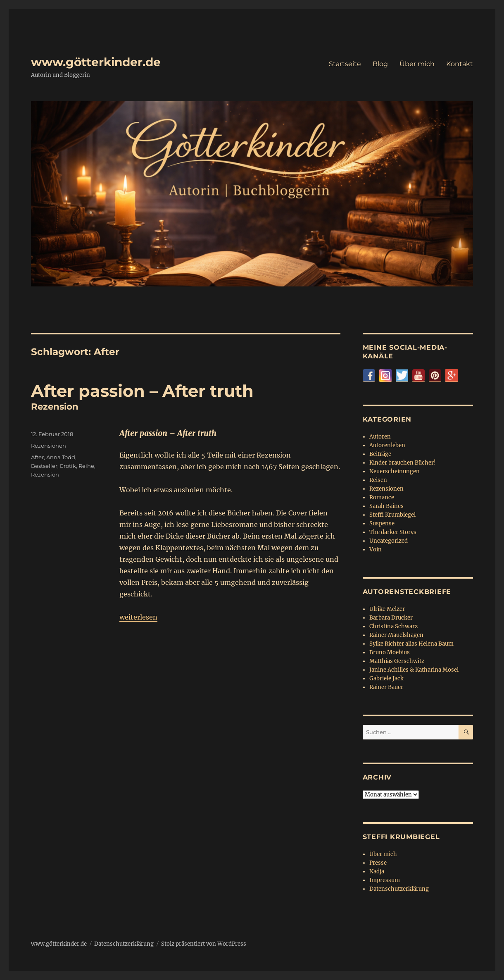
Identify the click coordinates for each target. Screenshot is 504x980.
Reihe (86, 466)
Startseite (345, 64)
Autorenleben (387, 445)
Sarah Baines (386, 506)
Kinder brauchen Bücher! (403, 463)
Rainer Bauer (386, 687)
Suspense (382, 523)
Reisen (378, 480)
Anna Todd (61, 457)
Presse (378, 863)
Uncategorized (389, 541)
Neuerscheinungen (395, 471)
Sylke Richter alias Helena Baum (411, 644)
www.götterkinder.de (96, 62)
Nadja (377, 872)
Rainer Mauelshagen (396, 635)
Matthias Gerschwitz (397, 661)
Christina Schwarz (393, 626)
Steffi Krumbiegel (392, 515)
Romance (382, 497)
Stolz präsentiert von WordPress (204, 944)
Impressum (385, 880)
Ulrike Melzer (387, 609)
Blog (380, 64)
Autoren (380, 437)
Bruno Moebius (390, 652)
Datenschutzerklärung (399, 889)
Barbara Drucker (391, 618)
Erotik (68, 466)
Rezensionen (49, 446)
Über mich (417, 64)
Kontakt (460, 64)
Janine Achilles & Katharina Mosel (414, 670)
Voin (376, 550)
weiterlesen (138, 617)
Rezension (45, 475)
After (37, 457)
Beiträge (380, 454)
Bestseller (44, 466)
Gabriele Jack (386, 678)
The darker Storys (393, 532)
